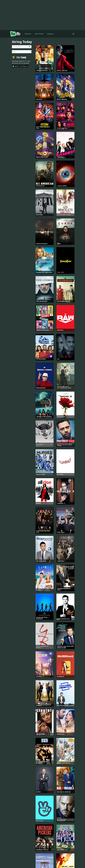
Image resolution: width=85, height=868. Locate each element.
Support (50, 34)
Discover (28, 34)
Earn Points (39, 34)
